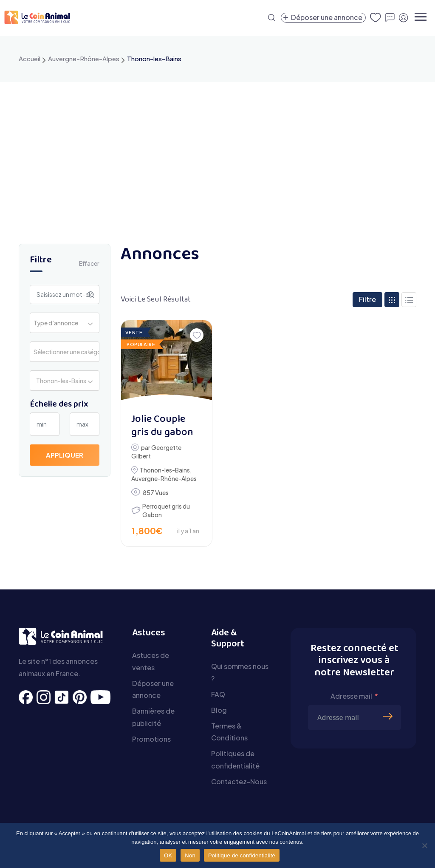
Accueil (30, 58)
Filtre (367, 299)
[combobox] (65, 323)
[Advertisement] (217, 146)
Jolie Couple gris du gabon (162, 426)
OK (168, 855)
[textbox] (58, 323)
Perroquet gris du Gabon (166, 510)
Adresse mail (351, 696)
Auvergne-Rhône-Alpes (84, 58)
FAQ (218, 694)
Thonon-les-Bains (165, 470)
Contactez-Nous (239, 781)
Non (190, 855)
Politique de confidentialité (242, 855)
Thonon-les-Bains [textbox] (60, 381)
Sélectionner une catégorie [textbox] (66, 352)
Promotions (151, 739)
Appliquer (65, 455)
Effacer (89, 263)
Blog (219, 710)
